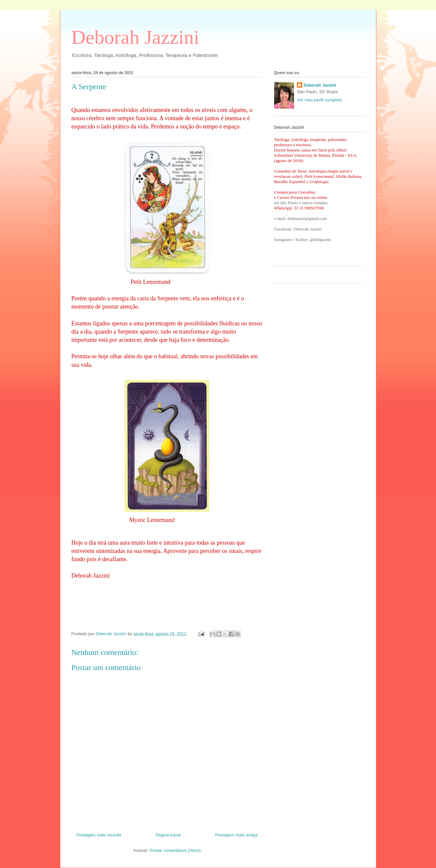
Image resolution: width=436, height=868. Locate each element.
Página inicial (168, 835)
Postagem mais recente (99, 835)
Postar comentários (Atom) (175, 850)
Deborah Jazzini (135, 37)
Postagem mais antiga (236, 835)
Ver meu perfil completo (320, 100)
